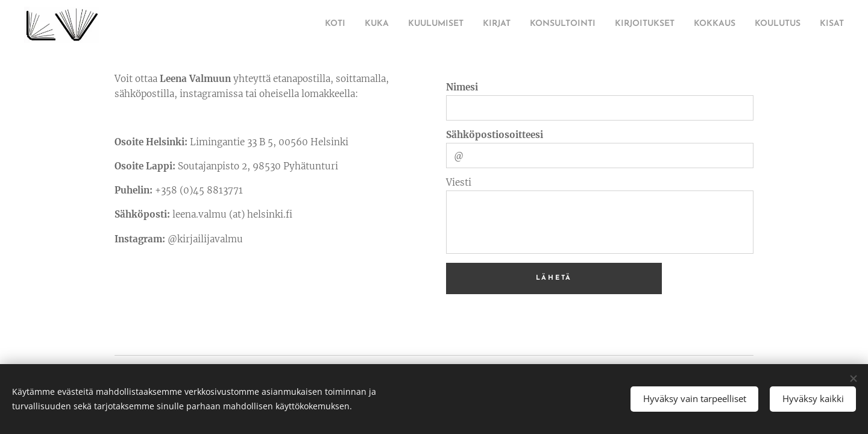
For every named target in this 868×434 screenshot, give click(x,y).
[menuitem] (256, 25)
